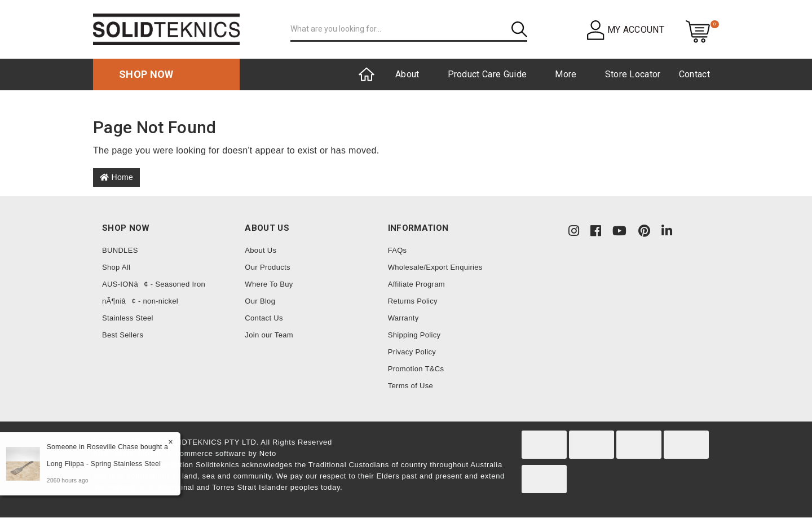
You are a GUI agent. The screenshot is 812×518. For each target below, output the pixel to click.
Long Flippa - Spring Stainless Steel (103, 464)
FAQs (398, 250)
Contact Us (264, 318)
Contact (694, 74)
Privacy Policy (412, 352)
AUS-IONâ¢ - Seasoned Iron (154, 284)
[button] (626, 30)
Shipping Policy (414, 335)
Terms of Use (411, 386)
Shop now (146, 74)
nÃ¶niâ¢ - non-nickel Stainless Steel (140, 310)
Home (116, 177)
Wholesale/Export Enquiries (435, 267)
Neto (268, 453)
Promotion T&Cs (416, 369)
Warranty (403, 318)
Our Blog (260, 301)
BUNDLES (120, 250)
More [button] (566, 74)
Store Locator (633, 74)
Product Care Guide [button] (487, 74)
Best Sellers (123, 335)
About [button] (407, 74)
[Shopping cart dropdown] (698, 31)
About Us (261, 250)
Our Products (267, 267)
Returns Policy (413, 301)
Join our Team (269, 335)
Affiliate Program (416, 284)
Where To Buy (269, 284)
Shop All (116, 267)
